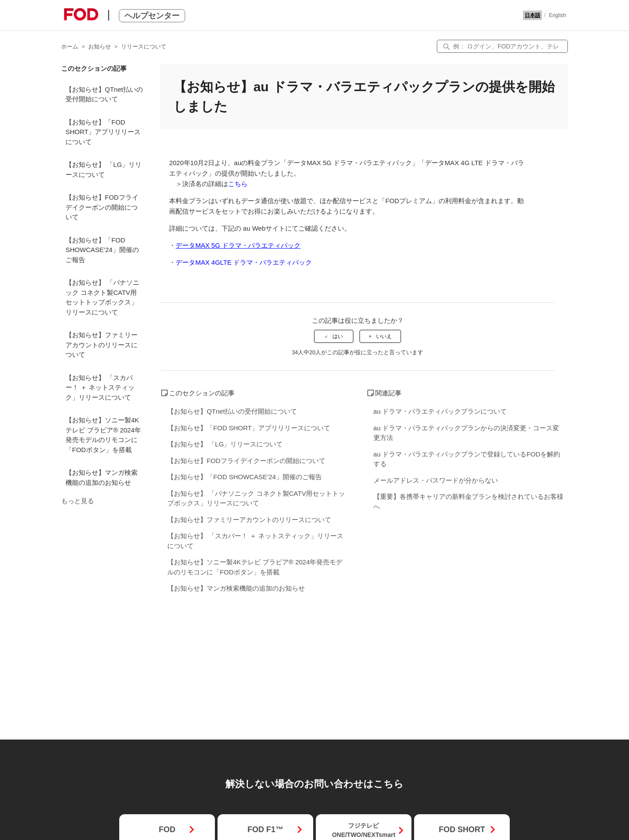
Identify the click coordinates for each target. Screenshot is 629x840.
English (558, 15)
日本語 (532, 15)
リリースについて (144, 47)
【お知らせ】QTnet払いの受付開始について (104, 94)
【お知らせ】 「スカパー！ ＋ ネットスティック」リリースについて (100, 387)
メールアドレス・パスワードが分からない (436, 480)
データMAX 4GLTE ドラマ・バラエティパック (244, 262)
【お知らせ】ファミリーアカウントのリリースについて (102, 345)
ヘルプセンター (152, 16)
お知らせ (100, 47)
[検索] (502, 46)
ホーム (70, 47)
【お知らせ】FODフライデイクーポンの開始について (102, 207)
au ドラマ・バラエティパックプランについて (440, 411)
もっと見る (78, 501)
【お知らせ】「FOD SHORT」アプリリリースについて (103, 132)
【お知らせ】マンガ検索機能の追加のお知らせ (102, 477)
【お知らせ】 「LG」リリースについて (104, 169)
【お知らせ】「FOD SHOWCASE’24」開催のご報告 (102, 250)
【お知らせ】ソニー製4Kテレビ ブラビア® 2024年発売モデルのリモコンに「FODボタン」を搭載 (103, 435)
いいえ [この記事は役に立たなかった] (384, 336)
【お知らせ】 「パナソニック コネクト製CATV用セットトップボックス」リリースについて (102, 297)
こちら (238, 184)
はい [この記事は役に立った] (338, 336)
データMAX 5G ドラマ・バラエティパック (238, 245)
